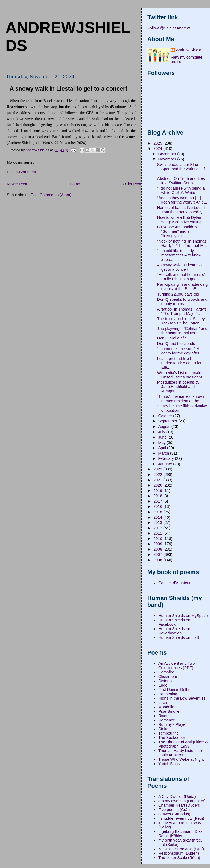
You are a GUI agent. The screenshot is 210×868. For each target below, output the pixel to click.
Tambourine (169, 733)
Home (75, 184)
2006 (158, 560)
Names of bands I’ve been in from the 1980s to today (182, 210)
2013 (158, 523)
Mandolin (166, 707)
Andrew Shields (190, 50)
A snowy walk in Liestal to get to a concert (179, 267)
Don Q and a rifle (172, 338)
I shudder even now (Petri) (181, 818)
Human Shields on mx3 (179, 637)
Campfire (166, 672)
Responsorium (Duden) (179, 853)
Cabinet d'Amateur (174, 583)
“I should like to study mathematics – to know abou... (179, 255)
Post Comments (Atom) (51, 195)
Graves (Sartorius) (174, 814)
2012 (158, 528)
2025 (158, 143)
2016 (158, 506)
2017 (158, 501)
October (166, 416)
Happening (168, 694)
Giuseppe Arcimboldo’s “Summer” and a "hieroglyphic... (177, 231)
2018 (158, 496)
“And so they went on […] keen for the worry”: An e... (182, 200)
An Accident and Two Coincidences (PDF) (177, 666)
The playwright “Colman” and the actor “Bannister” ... (182, 331)
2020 (158, 485)
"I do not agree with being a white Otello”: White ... (181, 190)
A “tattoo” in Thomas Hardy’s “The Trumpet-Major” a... (182, 311)
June (163, 437)
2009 (158, 544)
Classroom (168, 676)
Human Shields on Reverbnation (174, 631)
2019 (158, 491)
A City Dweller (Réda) (177, 797)
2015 (158, 512)
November (168, 159)
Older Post (132, 184)
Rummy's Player (173, 724)
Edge (163, 685)
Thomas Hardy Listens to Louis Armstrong (180, 753)
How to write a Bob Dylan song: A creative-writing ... (182, 220)
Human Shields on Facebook (174, 622)
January (166, 464)
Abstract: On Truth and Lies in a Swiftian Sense (181, 181)
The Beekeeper (172, 738)
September (168, 421)
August (165, 426)
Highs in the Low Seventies (182, 698)
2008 (158, 549)
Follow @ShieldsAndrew (169, 28)
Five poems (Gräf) (174, 810)
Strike (163, 729)
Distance (166, 681)
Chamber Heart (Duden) (179, 805)
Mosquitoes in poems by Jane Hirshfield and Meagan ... (178, 387)
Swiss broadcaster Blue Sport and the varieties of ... (181, 169)
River (163, 716)
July (162, 432)
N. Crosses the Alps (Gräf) (181, 849)
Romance (167, 720)
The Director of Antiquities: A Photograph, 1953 (183, 744)
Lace (163, 703)
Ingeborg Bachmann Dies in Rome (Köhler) (182, 834)
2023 (158, 469)
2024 (158, 148)
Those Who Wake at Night (181, 759)
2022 (158, 475)
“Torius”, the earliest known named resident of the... (181, 399)
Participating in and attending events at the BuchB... (182, 287)
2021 (158, 480)
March (164, 453)
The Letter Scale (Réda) (179, 858)
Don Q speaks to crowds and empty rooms (182, 302)
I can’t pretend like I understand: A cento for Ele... (179, 363)
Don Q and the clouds (176, 344)
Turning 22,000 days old (178, 294)
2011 (158, 533)
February (166, 458)
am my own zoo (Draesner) (182, 801)
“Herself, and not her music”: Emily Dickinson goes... (182, 277)
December (168, 154)
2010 (158, 539)
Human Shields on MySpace (183, 616)
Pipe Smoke (169, 711)
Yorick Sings (169, 764)
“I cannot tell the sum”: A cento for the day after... (180, 351)
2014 (158, 517)
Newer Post (17, 184)
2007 (158, 554)
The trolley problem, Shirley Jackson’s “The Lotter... (181, 321)
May (162, 443)
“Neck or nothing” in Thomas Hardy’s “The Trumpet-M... (182, 243)
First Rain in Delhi (174, 690)
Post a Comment (21, 172)
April (163, 448)
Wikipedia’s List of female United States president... (181, 375)
